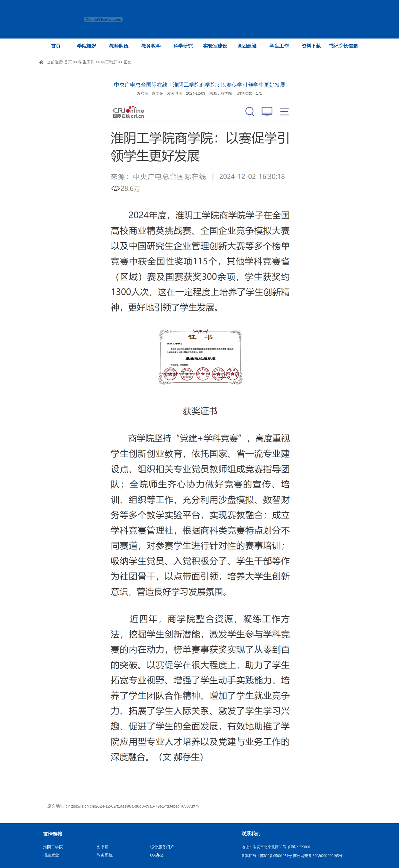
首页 (56, 46)
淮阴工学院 (53, 847)
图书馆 (103, 847)
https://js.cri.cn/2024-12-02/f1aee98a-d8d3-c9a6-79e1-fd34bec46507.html (134, 806)
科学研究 (183, 46)
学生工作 (279, 46)
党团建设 (247, 46)
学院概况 (87, 46)
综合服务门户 (162, 847)
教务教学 (151, 46)
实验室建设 (215, 46)
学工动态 (109, 62)
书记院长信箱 (343, 46)
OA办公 (157, 855)
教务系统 (105, 855)
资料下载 (311, 46)
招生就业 (51, 855)
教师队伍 (119, 46)
